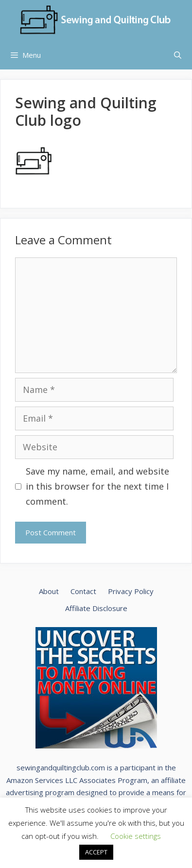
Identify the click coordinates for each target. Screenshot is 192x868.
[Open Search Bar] (178, 55)
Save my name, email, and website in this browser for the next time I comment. (97, 486)
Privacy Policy (131, 591)
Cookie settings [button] (136, 836)
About (49, 591)
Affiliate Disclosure (96, 608)
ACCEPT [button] (96, 852)
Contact (83, 591)
